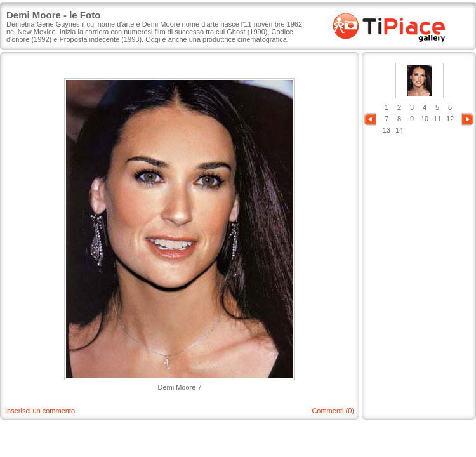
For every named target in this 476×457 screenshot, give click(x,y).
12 (450, 119)
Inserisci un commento (40, 411)
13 (387, 130)
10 (425, 119)
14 (399, 130)
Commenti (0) (333, 411)
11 (437, 119)
